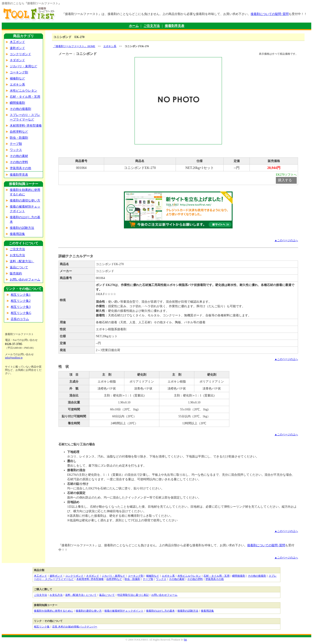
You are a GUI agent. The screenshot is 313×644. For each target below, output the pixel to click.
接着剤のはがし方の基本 (160, 611)
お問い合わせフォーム (25, 280)
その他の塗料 (19, 162)
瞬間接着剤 (17, 103)
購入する (285, 180)
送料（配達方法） (22, 261)
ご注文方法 (152, 26)
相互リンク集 (42, 627)
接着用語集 (17, 234)
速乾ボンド (17, 48)
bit (186, 640)
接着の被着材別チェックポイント (124, 611)
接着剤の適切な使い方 (25, 201)
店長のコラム (20, 319)
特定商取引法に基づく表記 (133, 595)
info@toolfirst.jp (14, 358)
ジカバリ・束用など (23, 66)
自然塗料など (19, 132)
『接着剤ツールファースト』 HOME (74, 46)
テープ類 (16, 144)
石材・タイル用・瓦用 (25, 97)
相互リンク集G (21, 313)
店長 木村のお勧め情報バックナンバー (75, 627)
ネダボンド (17, 60)
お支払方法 (17, 255)
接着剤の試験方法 (22, 228)
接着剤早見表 (175, 26)
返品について (19, 267)
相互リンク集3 (21, 307)
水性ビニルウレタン (23, 91)
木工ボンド (17, 42)
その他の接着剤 (20, 109)
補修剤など (17, 78)
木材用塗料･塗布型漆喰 (26, 126)
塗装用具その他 (20, 168)
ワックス (16, 150)
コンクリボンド (20, 54)
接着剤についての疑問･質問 (270, 14)
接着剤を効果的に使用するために (53, 611)
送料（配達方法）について (81, 595)
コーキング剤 (19, 72)
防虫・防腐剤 (19, 138)
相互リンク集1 (21, 295)
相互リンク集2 (21, 301)
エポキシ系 (17, 85)
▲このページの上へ (286, 240)
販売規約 (16, 273)
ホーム (134, 26)
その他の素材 (19, 156)
